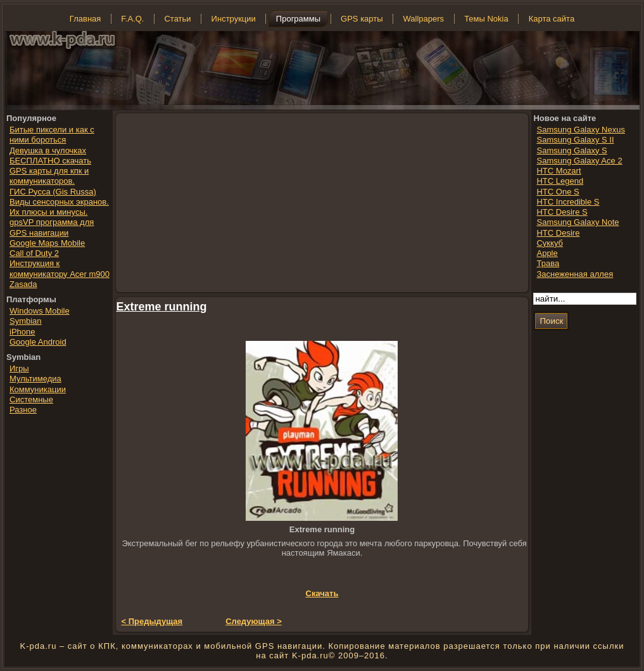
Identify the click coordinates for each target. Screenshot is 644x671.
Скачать (322, 593)
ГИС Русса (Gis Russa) (53, 192)
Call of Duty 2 (34, 253)
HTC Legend (560, 181)
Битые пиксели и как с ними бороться (52, 135)
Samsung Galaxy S (571, 150)
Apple (547, 253)
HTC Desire (558, 233)
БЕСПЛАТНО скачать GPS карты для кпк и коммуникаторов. (50, 171)
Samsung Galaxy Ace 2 (579, 161)
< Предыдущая (152, 621)
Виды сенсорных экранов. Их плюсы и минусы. (59, 207)
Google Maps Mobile (47, 243)
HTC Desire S (562, 212)
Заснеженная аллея (575, 274)
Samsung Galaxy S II (575, 140)
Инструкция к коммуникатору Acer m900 (60, 268)
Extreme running (162, 307)
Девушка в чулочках (48, 150)
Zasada (23, 284)
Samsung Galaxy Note (578, 222)
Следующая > (254, 621)
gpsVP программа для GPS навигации (52, 227)
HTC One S (558, 192)
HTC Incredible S (568, 202)
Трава (548, 263)
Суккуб (550, 243)
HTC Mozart (559, 171)
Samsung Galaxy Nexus (580, 130)
